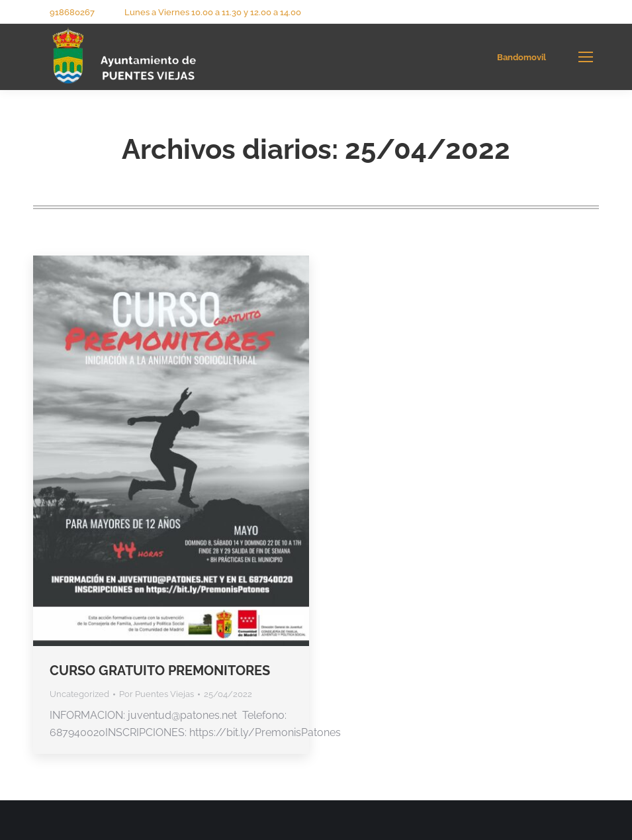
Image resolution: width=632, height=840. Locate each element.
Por (157, 694)
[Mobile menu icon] (586, 57)
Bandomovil (521, 57)
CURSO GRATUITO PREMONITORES (160, 671)
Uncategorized (79, 694)
